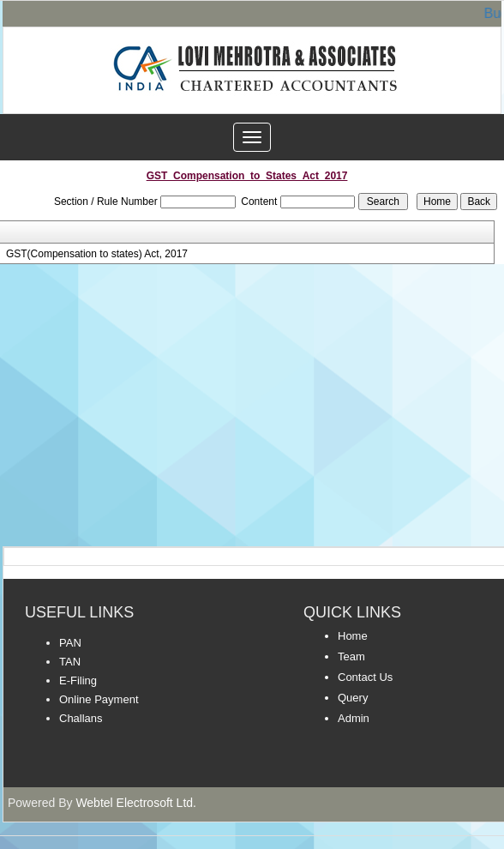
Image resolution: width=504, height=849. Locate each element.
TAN (70, 662)
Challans (81, 718)
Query (353, 698)
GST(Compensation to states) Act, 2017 (97, 254)
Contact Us (365, 677)
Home (353, 636)
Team (351, 656)
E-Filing (78, 680)
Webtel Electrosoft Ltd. (136, 803)
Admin (354, 718)
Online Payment (99, 699)
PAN (70, 643)
